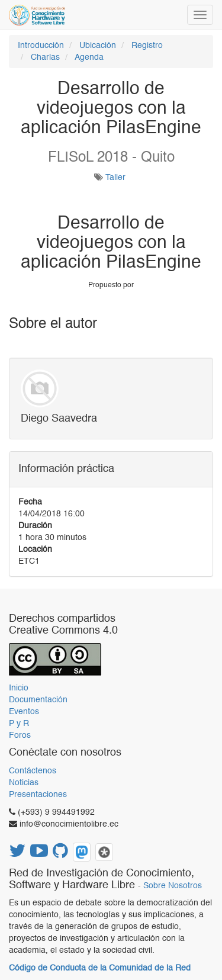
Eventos (24, 712)
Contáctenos (33, 771)
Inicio (19, 688)
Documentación (38, 700)
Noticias (24, 783)
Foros (20, 735)
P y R (19, 724)
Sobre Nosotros (173, 886)
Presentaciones (38, 795)
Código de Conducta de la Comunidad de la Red (100, 968)
